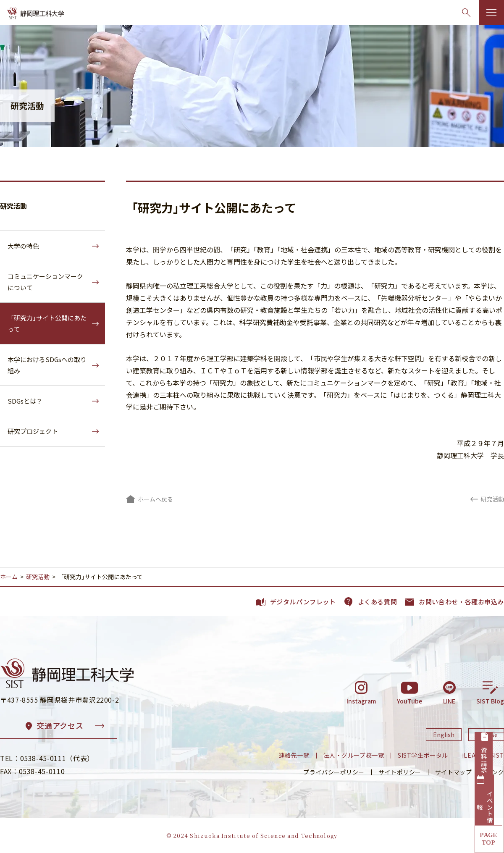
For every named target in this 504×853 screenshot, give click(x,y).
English (444, 735)
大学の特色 (23, 246)
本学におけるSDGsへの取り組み (47, 365)
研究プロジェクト (33, 431)
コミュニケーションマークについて (45, 282)
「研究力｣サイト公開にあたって (47, 323)
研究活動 (13, 206)
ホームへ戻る (155, 499)
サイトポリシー (400, 772)
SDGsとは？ (25, 401)
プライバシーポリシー (334, 772)
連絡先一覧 (294, 755)
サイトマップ (453, 772)
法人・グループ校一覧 (354, 755)
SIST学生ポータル (423, 755)
